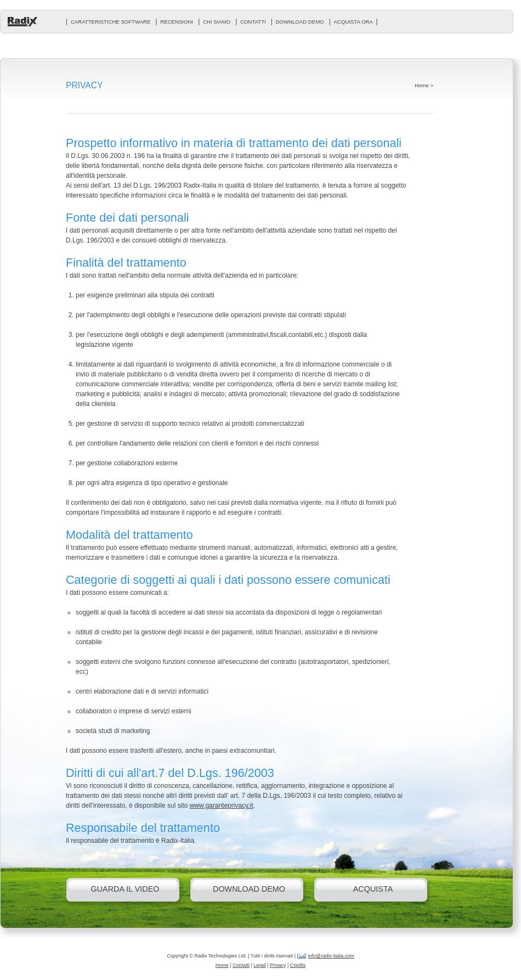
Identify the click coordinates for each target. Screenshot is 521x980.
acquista (373, 889)
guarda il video (125, 889)
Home (222, 965)
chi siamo (217, 22)
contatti (253, 22)
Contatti (241, 965)
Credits (298, 965)
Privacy (278, 965)
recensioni (177, 22)
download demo (300, 22)
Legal (259, 965)
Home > (424, 85)
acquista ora (353, 22)
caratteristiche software (111, 22)
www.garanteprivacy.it (222, 806)
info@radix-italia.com (331, 956)
